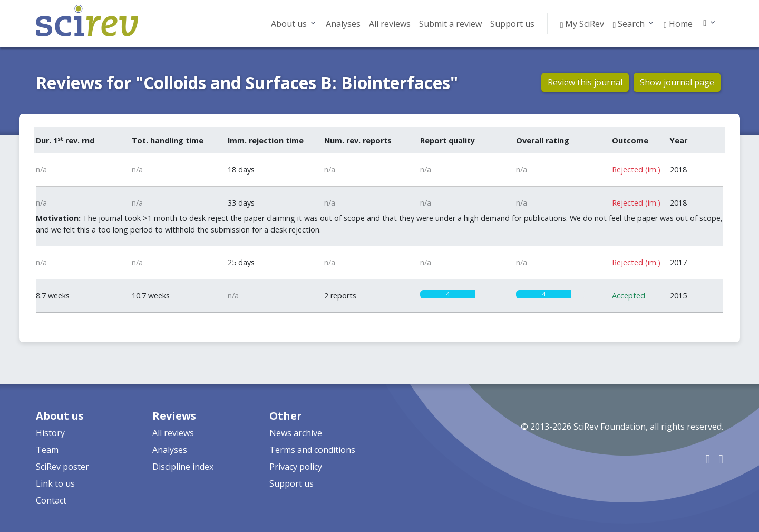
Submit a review (450, 24)
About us (289, 24)
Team (47, 450)
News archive (296, 433)
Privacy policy (296, 467)
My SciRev (582, 24)
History (50, 433)
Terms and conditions (312, 450)
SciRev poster (62, 467)
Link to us (55, 483)
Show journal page (677, 82)
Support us (512, 24)
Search (629, 24)
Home (678, 24)
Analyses (343, 24)
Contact (51, 500)
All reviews (390, 24)
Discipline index (183, 467)
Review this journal (585, 82)
